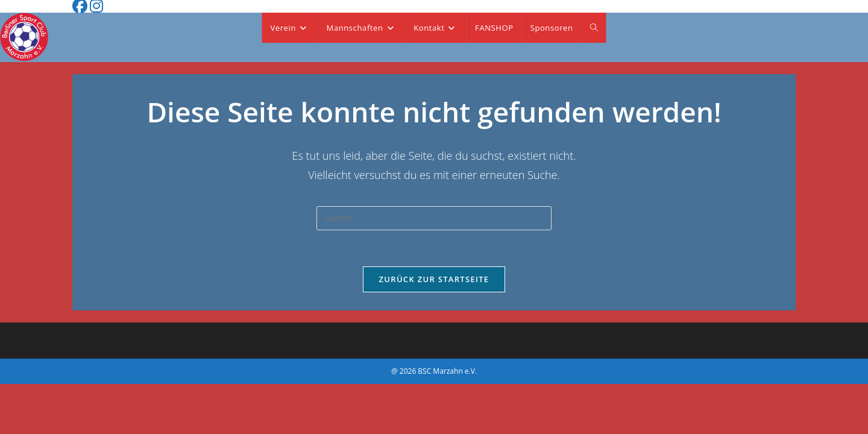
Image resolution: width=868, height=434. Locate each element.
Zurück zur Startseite (434, 279)
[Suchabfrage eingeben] (434, 218)
